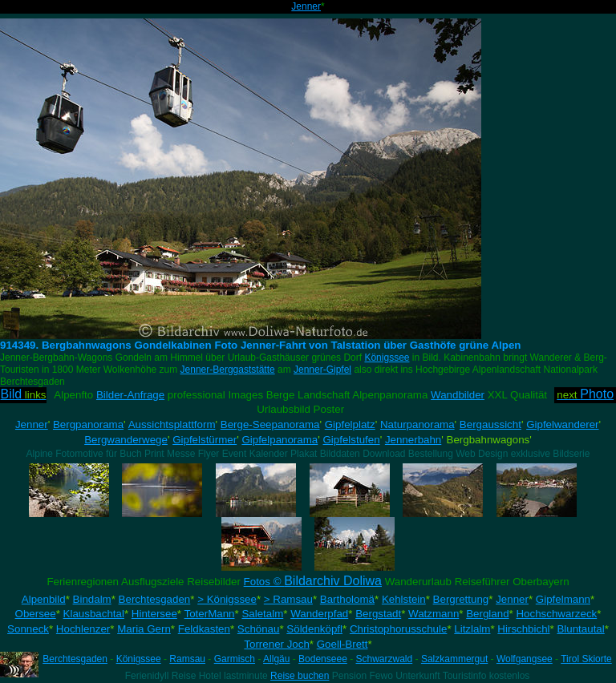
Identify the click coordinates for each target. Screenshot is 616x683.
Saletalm (262, 614)
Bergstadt (378, 614)
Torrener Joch (277, 644)
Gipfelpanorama (280, 440)
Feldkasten (204, 629)
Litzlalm (472, 629)
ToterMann (210, 614)
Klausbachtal (94, 614)
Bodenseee (323, 659)
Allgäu (276, 659)
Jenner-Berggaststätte (228, 370)
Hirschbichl (523, 629)
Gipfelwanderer (562, 424)
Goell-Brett (342, 644)
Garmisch (235, 659)
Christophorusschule (399, 629)
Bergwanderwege (126, 440)
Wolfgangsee (525, 659)
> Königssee (227, 599)
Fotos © (313, 582)
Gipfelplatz (350, 424)
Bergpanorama (88, 424)
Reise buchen (300, 676)
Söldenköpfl (314, 629)
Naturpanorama (417, 424)
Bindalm (92, 599)
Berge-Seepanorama (270, 424)
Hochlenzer (83, 629)
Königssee (387, 358)
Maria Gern (144, 629)
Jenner (306, 6)
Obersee (36, 614)
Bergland (487, 614)
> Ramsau (288, 599)
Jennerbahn (413, 440)
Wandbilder (458, 395)
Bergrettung (461, 599)
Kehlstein (404, 599)
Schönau (259, 629)
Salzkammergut (454, 659)
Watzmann (434, 614)
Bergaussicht (490, 424)
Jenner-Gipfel (322, 370)
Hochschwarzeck (556, 614)
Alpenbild (44, 599)
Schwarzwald (385, 659)
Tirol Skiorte (586, 659)
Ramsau (187, 659)
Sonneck (28, 629)
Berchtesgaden (155, 599)
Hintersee (154, 614)
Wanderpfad (319, 614)
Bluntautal (580, 629)
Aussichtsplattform (172, 424)
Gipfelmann (563, 599)
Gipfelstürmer (205, 440)
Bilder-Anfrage (130, 395)
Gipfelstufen (352, 440)
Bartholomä (347, 599)
